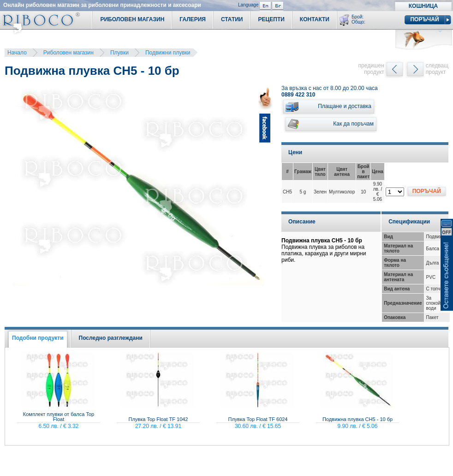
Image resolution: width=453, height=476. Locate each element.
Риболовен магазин (69, 53)
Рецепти (271, 19)
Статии (232, 19)
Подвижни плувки (168, 53)
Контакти (315, 19)
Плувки (119, 53)
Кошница (423, 6)
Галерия (193, 19)
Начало (17, 53)
